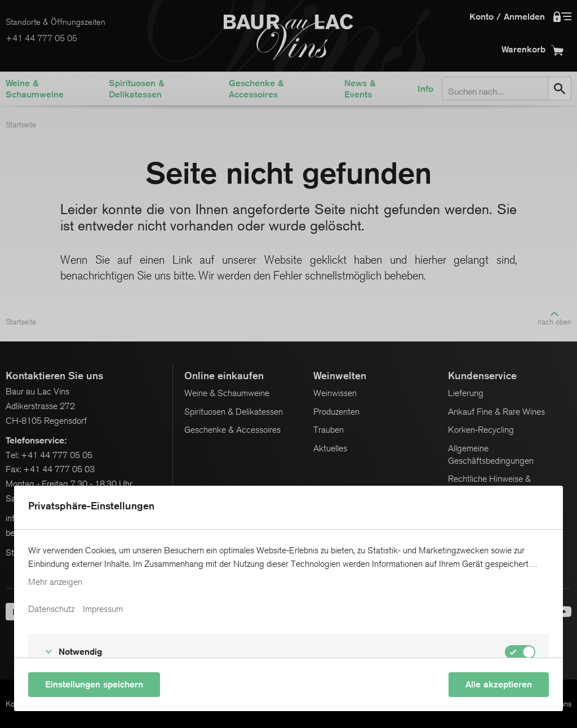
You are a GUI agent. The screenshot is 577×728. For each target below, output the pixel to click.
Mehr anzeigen (55, 582)
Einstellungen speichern (94, 684)
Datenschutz (51, 609)
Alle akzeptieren (499, 684)
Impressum (103, 609)
